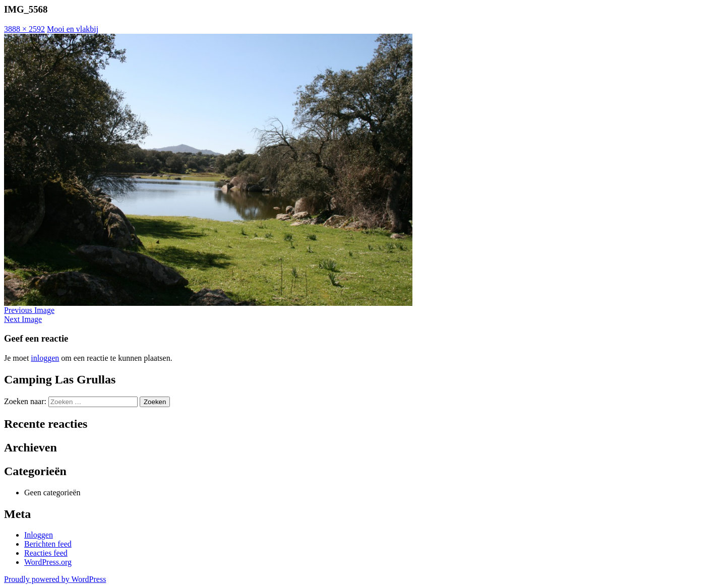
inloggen (45, 358)
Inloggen (39, 535)
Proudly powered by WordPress (55, 579)
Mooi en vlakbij (73, 29)
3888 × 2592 (24, 29)
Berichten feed (48, 544)
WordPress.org (48, 562)
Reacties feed (46, 553)
